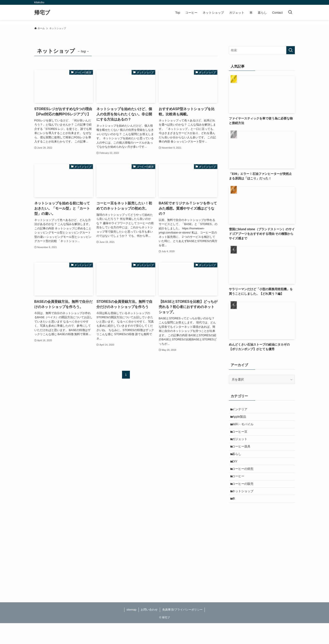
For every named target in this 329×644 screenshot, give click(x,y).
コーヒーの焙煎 (245, 482)
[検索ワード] (262, 50)
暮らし (239, 464)
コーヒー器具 (243, 455)
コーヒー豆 (242, 437)
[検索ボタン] (290, 13)
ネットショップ (245, 509)
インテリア (242, 410)
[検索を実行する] (291, 50)
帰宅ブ (42, 13)
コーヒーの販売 (245, 500)
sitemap (131, 630)
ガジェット (242, 446)
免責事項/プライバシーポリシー (182, 630)
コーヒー (240, 491)
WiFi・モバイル (245, 428)
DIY (237, 473)
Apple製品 (241, 419)
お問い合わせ (149, 630)
